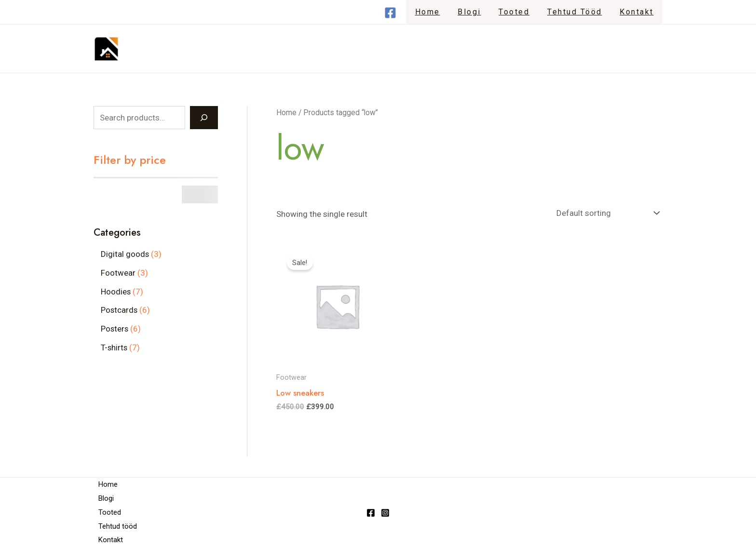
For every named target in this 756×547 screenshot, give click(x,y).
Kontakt (638, 12)
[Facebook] (402, 13)
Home (438, 12)
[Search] (204, 118)
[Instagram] (385, 513)
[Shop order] (606, 213)
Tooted (520, 12)
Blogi (478, 12)
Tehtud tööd (578, 12)
